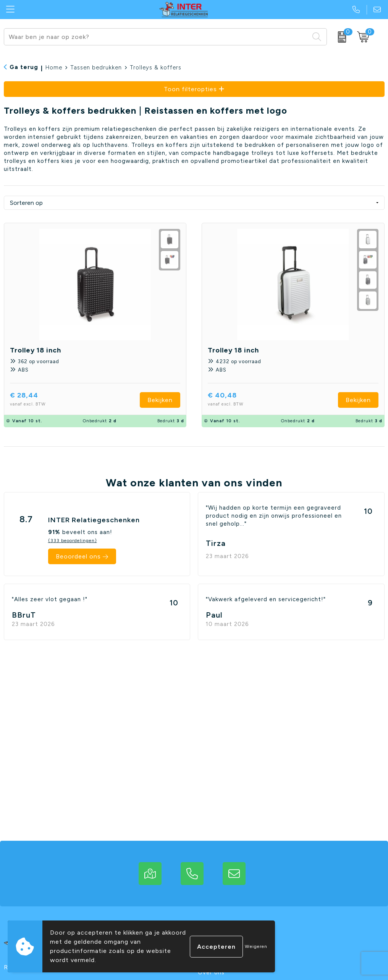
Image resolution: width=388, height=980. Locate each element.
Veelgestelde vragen (229, 961)
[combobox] (157, 37)
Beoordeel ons (78, 556)
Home (54, 68)
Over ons (211, 972)
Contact (210, 948)
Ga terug (24, 67)
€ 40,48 (240, 400)
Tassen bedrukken (96, 68)
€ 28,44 (42, 400)
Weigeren (256, 946)
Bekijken (160, 400)
